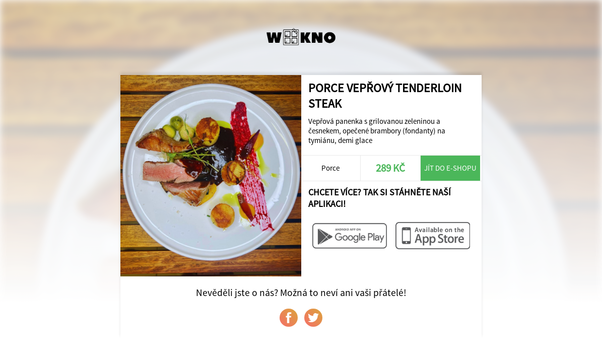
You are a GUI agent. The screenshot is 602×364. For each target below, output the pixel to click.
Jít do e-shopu (450, 168)
